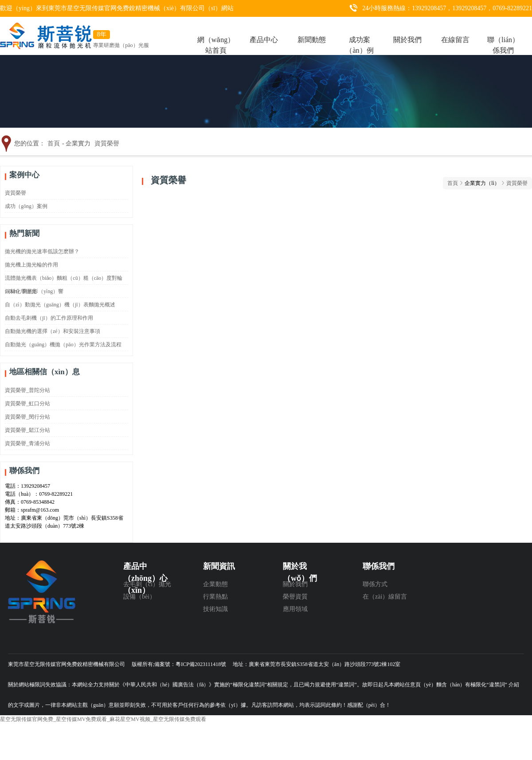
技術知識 (215, 609)
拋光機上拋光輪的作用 (31, 265)
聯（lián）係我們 (503, 37)
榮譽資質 (295, 597)
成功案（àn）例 (359, 37)
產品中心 (264, 37)
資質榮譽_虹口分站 (27, 404)
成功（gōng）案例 (26, 206)
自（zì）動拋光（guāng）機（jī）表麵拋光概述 (60, 305)
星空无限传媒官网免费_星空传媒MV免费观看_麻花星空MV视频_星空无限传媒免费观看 (103, 719)
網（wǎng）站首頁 (216, 37)
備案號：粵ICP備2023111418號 (190, 664)
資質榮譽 (107, 143)
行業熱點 (215, 597)
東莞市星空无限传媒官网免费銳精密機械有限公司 (66, 664)
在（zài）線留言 (385, 597)
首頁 (54, 143)
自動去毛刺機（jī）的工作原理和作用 (49, 318)
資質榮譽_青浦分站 (27, 443)
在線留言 (455, 37)
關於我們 (407, 37)
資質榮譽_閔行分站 (27, 417)
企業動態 (215, 584)
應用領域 (295, 609)
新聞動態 (312, 37)
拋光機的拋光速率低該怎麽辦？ (42, 251)
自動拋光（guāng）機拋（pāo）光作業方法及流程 (63, 345)
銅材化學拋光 (21, 291)
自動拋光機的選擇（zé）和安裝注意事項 (53, 331)
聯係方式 (375, 584)
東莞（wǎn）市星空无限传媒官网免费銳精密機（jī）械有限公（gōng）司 (50, 603)
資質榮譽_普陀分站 (27, 390)
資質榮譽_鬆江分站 (27, 430)
